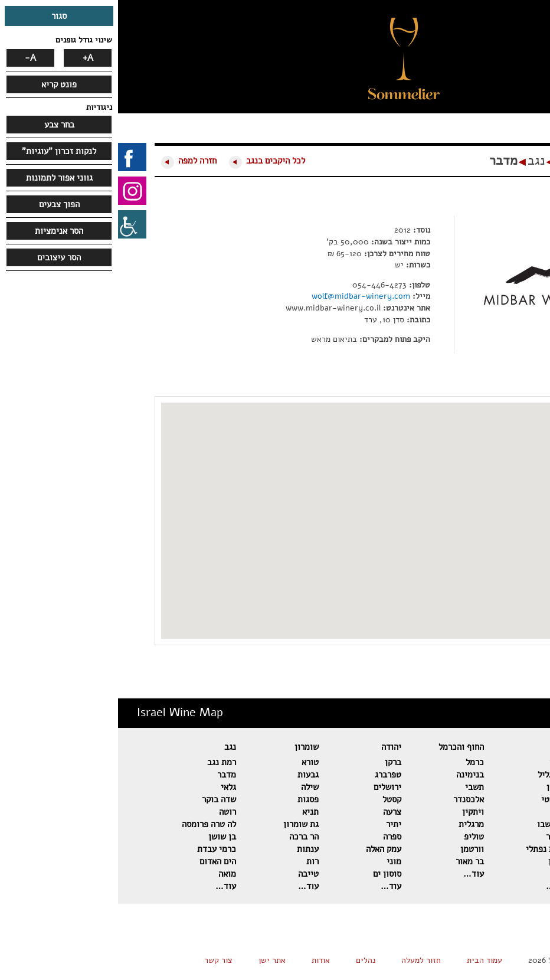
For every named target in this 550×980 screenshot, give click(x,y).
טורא (192, 762)
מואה (109, 874)
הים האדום (100, 861)
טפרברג (270, 775)
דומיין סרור (511, 812)
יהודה (273, 747)
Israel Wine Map (62, 712)
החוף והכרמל (343, 747)
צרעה (274, 812)
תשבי (356, 787)
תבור (440, 762)
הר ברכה (186, 837)
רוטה (109, 812)
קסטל (274, 799)
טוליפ (356, 837)
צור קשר (100, 960)
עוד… (521, 886)
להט (441, 812)
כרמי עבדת (99, 849)
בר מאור (352, 861)
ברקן (275, 762)
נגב (418, 161)
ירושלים (269, 787)
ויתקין (355, 812)
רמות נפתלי (428, 849)
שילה (192, 787)
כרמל (357, 762)
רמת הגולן (513, 762)
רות (194, 861)
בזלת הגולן (512, 787)
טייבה (190, 874)
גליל (441, 747)
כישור (438, 837)
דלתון (438, 787)
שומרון (189, 747)
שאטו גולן (514, 775)
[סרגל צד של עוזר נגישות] (14, 224)
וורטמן (354, 849)
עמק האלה (266, 849)
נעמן (440, 874)
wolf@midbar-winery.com (243, 296)
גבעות (190, 775)
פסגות (190, 799)
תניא (192, 812)
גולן (524, 747)
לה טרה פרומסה (91, 824)
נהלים (248, 960)
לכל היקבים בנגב (158, 161)
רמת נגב (104, 762)
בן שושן (104, 837)
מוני (276, 861)
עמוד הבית (366, 960)
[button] (439, 74)
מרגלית (353, 824)
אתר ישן (154, 960)
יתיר (276, 824)
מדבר (385, 161)
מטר (524, 861)
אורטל (520, 824)
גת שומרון (183, 824)
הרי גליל (434, 775)
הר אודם (517, 799)
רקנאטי (436, 799)
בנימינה (352, 775)
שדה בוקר (101, 799)
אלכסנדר (351, 799)
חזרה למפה (79, 161)
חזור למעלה (303, 960)
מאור (523, 874)
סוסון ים (269, 874)
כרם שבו (434, 824)
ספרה (274, 837)
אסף (524, 837)
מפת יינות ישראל (481, 161)
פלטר (522, 849)
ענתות (190, 849)
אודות (203, 960)
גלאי (110, 787)
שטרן (439, 861)
